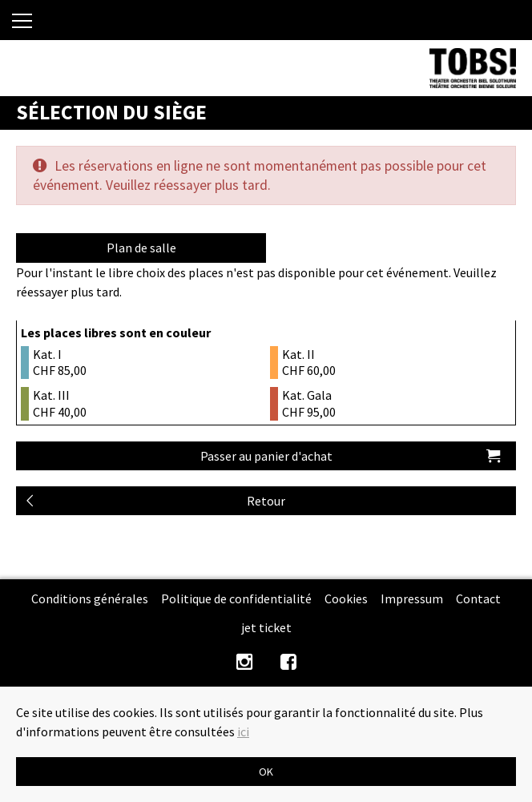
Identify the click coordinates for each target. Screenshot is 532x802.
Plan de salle (141, 248)
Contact (478, 598)
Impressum (412, 598)
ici (243, 731)
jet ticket (266, 627)
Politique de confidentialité (236, 598)
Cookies (346, 598)
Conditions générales (90, 598)
